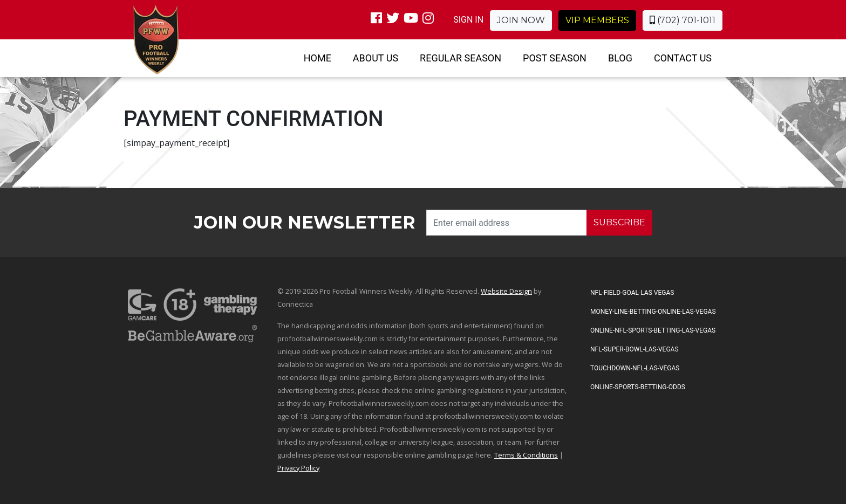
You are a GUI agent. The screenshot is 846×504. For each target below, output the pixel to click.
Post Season (555, 58)
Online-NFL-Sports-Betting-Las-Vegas (653, 330)
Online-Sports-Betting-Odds (638, 387)
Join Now (521, 20)
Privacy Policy (298, 468)
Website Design (506, 291)
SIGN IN (468, 20)
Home (318, 58)
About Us (376, 58)
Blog (620, 58)
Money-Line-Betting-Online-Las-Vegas (653, 312)
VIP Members (597, 20)
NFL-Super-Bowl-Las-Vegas (634, 349)
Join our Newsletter (305, 222)
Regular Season (460, 58)
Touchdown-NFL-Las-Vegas (635, 368)
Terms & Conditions (526, 455)
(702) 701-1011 (683, 20)
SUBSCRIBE (619, 222)
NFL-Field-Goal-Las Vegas (632, 293)
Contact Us (683, 58)
